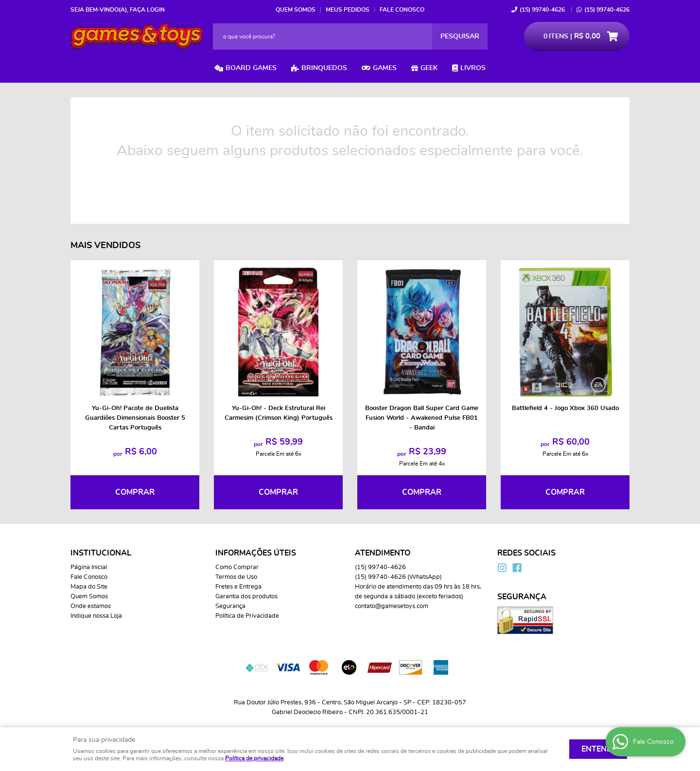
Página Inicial (89, 567)
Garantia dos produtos (246, 597)
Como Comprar (237, 567)
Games (385, 68)
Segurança (230, 606)
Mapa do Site (89, 587)
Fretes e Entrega (238, 587)
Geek (429, 68)
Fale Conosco (402, 10)
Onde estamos (91, 606)
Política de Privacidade (247, 616)
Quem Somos (296, 10)
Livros (473, 68)
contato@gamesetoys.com (392, 606)
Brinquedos (324, 68)
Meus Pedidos (348, 10)
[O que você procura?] (460, 36)
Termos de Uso (236, 577)
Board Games (251, 68)
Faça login (147, 10)
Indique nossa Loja (96, 616)
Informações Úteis (256, 553)
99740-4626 (542, 10)
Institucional (101, 553)
